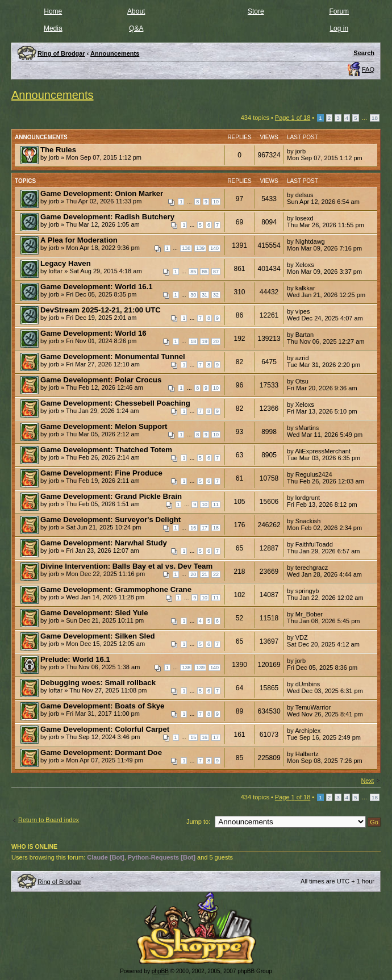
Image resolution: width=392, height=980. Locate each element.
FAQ (368, 69)
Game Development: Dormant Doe (101, 752)
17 (205, 528)
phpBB (160, 971)
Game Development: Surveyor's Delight (110, 520)
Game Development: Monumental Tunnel (113, 356)
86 (205, 272)
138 (186, 248)
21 (205, 574)
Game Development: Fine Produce (101, 473)
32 (216, 295)
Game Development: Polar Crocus (101, 380)
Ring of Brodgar (59, 882)
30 (193, 295)
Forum (339, 11)
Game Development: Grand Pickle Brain (111, 496)
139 (200, 248)
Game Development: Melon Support (104, 426)
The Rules (58, 150)
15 (193, 737)
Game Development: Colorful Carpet (105, 729)
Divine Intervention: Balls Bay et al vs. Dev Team (126, 566)
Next (367, 781)
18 (375, 118)
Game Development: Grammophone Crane (116, 589)
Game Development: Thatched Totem (106, 450)
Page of (293, 118)
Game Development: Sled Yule (94, 613)
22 (216, 574)
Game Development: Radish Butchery (107, 217)
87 (216, 272)
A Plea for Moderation (79, 240)
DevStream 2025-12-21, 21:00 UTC (101, 310)
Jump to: (198, 821)
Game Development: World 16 (93, 333)
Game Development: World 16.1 (97, 287)
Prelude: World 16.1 (75, 659)
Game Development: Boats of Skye (102, 706)
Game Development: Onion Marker (102, 193)
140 (214, 248)
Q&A (136, 28)
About (136, 11)
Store (256, 11)
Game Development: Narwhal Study (104, 543)
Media (53, 28)
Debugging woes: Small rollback (98, 683)
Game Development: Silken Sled (98, 636)
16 (193, 528)
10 (216, 202)
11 (216, 504)
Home (53, 11)
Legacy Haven (66, 263)
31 (205, 295)
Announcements (53, 95)
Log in (339, 28)
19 (205, 341)
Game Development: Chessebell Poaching (115, 403)
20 (216, 341)
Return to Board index (49, 820)
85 (193, 272)
